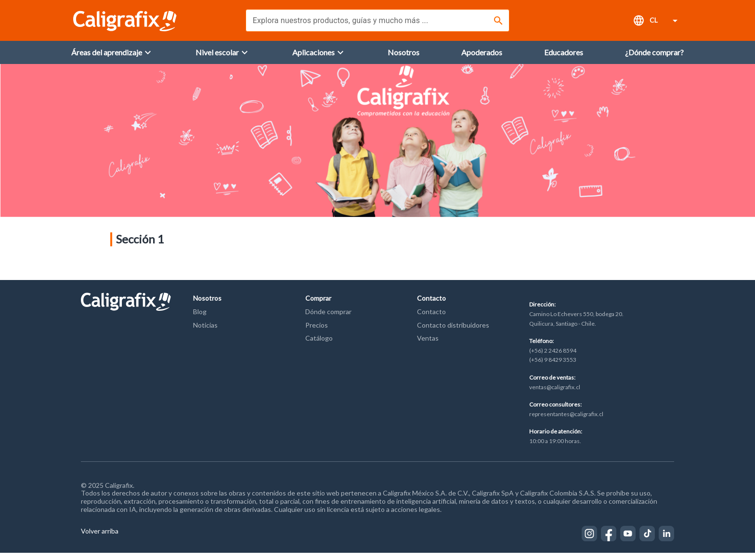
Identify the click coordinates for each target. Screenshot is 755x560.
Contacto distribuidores (453, 332)
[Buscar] (498, 21)
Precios (317, 332)
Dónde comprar (328, 319)
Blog (200, 319)
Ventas (428, 345)
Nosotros (207, 305)
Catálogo (319, 345)
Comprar (318, 305)
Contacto (431, 305)
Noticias (205, 332)
